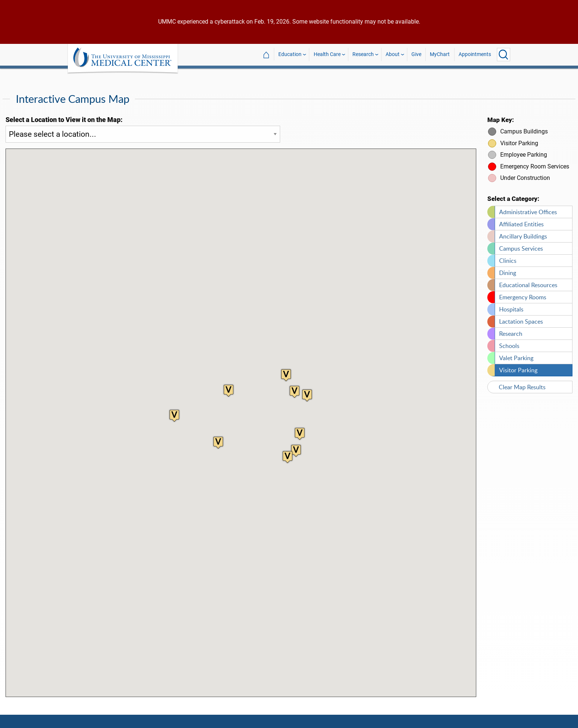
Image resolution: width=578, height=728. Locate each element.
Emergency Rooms (523, 293)
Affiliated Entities (521, 220)
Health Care (327, 54)
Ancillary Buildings (523, 232)
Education (290, 54)
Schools (509, 341)
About (393, 54)
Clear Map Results (522, 383)
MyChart (440, 54)
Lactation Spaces (521, 317)
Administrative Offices (528, 208)
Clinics (508, 256)
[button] (296, 446)
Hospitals (511, 305)
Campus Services (521, 244)
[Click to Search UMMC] (504, 55)
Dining (508, 268)
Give (416, 54)
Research (363, 54)
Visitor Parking (518, 366)
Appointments (475, 54)
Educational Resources (528, 281)
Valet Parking (516, 353)
